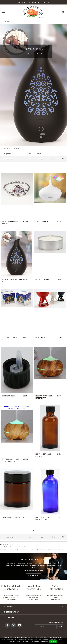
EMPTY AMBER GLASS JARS (12, 517)
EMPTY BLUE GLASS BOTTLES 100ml (42, 518)
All (63, 159)
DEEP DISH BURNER (43, 338)
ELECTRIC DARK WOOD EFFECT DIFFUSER (44, 397)
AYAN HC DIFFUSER (43, 221)
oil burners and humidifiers (25, 549)
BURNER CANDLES (42, 280)
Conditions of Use (56, 637)
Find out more (33, 575)
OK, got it (53, 641)
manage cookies (43, 641)
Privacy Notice (41, 637)
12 (58, 159)
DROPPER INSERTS (9, 396)
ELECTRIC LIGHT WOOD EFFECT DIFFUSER (10, 460)
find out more (11, 600)
